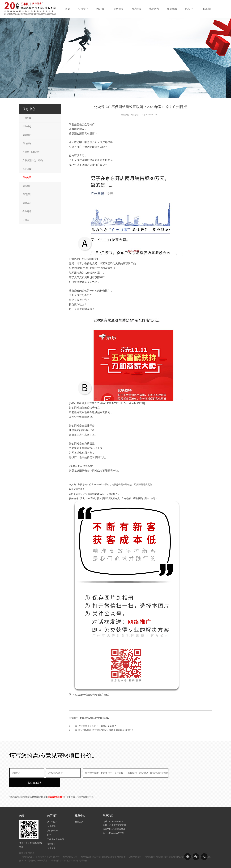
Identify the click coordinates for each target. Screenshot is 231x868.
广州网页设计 (85, 847)
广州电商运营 (53, 847)
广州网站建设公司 (69, 847)
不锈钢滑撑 (42, 851)
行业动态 (27, 126)
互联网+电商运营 (31, 152)
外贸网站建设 (108, 847)
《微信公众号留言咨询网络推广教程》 (91, 695)
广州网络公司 (149, 847)
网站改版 (97, 847)
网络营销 (27, 143)
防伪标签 (65, 851)
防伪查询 (74, 851)
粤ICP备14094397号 (98, 863)
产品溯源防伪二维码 (33, 160)
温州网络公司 (135, 847)
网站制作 (83, 851)
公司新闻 (27, 118)
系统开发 (27, 169)
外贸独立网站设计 (177, 847)
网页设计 (27, 194)
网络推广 (27, 186)
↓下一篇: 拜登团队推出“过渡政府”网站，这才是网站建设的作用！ (101, 730)
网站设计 (27, 203)
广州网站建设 (26, 847)
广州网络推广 (121, 847)
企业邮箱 (27, 211)
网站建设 (135, 115)
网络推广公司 (162, 847)
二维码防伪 (54, 851)
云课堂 (26, 220)
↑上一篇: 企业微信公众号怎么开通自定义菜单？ (93, 726)
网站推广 (27, 135)
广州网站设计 (40, 847)
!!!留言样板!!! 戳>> (56, 787)
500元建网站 (31, 851)
